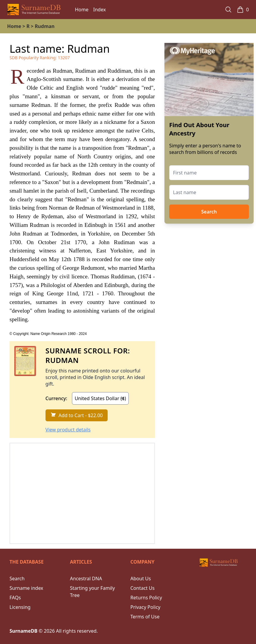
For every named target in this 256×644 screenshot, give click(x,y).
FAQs (15, 598)
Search (209, 212)
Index (100, 10)
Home (82, 10)
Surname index (26, 588)
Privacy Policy (146, 607)
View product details (68, 430)
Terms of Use (145, 617)
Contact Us (143, 588)
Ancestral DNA (86, 578)
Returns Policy (146, 598)
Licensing (20, 607)
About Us (141, 578)
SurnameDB (23, 631)
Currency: (56, 398)
